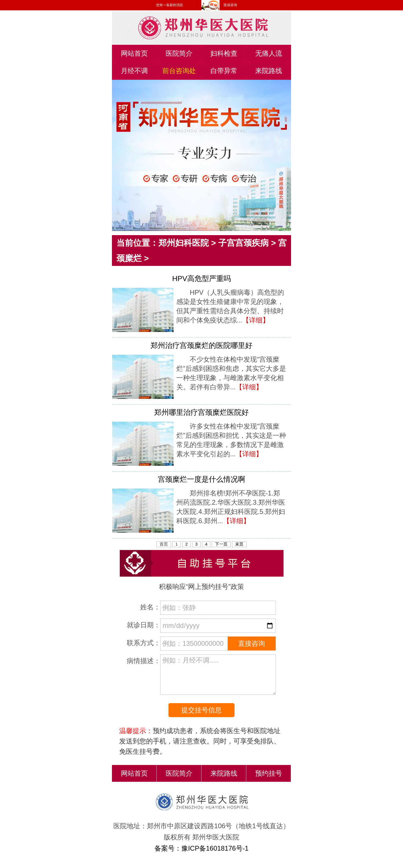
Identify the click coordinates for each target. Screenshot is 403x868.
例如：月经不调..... (218, 675)
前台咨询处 (179, 71)
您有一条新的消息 (170, 5)
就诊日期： (144, 625)
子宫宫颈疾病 (243, 243)
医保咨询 (230, 5)
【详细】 (256, 320)
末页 (239, 544)
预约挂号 (269, 773)
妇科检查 (224, 53)
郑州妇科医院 (184, 243)
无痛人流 (269, 53)
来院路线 (269, 71)
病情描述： (144, 661)
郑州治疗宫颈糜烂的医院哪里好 (201, 345)
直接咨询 (252, 643)
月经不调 (134, 71)
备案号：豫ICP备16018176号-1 (201, 848)
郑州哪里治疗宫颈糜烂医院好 (201, 412)
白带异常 (224, 71)
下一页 (221, 544)
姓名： (150, 607)
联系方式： (144, 643)
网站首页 (134, 53)
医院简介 (179, 53)
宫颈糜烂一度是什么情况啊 (201, 479)
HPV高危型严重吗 (201, 279)
